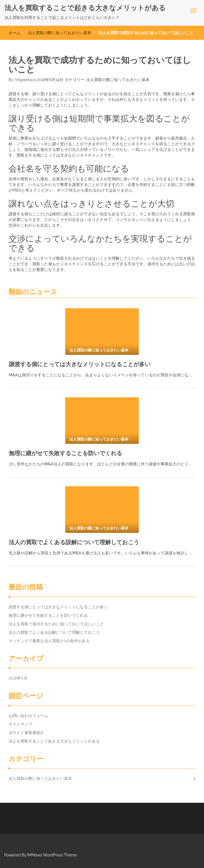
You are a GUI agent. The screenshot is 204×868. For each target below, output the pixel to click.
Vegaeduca (25, 80)
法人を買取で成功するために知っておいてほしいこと (56, 624)
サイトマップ (20, 724)
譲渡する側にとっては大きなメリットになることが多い (80, 364)
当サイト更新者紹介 (26, 733)
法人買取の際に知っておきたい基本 (59, 33)
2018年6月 (18, 678)
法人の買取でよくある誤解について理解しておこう (74, 542)
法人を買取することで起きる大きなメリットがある (85, 8)
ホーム (14, 33)
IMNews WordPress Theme (52, 855)
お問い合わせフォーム (28, 716)
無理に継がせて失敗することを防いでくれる (65, 453)
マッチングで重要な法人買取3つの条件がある (49, 641)
